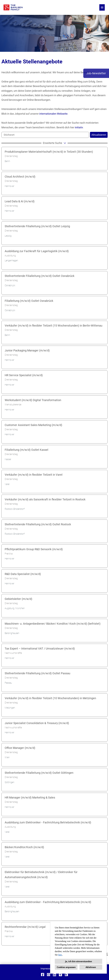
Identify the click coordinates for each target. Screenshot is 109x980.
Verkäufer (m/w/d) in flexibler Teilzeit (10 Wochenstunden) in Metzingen (50, 698)
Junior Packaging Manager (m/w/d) (27, 350)
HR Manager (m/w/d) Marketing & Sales (30, 797)
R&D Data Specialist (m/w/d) (23, 574)
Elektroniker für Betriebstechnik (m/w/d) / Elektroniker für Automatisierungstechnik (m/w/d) (41, 875)
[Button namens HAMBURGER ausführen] (102, 7)
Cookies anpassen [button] (66, 967)
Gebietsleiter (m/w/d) (18, 599)
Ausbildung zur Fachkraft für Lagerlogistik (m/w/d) (37, 251)
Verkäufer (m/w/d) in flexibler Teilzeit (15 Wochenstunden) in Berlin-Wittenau (54, 326)
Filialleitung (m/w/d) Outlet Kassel (26, 450)
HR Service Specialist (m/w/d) (24, 375)
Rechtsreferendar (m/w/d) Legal (25, 927)
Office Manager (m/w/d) (20, 748)
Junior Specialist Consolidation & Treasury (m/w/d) (37, 723)
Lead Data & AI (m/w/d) (20, 201)
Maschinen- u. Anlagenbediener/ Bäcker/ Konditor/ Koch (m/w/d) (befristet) (53, 624)
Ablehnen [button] (91, 967)
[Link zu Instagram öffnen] (49, 975)
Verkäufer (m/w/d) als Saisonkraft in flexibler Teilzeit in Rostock (45, 499)
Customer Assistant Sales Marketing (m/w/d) (33, 425)
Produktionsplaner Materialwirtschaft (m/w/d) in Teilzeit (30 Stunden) (49, 152)
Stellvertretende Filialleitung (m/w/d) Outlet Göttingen (39, 773)
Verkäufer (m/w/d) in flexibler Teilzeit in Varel (34, 475)
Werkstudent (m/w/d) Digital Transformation (33, 400)
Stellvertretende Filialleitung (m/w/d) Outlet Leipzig (37, 226)
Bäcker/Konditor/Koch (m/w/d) (24, 847)
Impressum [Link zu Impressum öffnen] (47, 969)
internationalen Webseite (53, 114)
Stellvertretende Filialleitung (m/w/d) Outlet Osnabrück (40, 276)
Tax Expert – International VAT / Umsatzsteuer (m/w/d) (40, 649)
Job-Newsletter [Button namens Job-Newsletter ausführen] (96, 73)
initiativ (79, 127)
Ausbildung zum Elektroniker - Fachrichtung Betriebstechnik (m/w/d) (48, 822)
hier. (60, 955)
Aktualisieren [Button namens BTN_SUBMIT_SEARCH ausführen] (99, 135)
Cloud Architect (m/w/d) (20, 177)
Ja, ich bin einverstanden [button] (79, 961)
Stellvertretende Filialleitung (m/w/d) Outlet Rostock (38, 524)
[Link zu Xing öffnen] (60, 975)
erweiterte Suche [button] (55, 143)
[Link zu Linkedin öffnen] (54, 975)
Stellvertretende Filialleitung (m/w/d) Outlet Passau (37, 673)
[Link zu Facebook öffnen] (43, 975)
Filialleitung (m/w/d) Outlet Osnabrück (29, 301)
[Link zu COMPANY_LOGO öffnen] (13, 7)
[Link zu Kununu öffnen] (66, 975)
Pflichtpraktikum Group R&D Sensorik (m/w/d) (34, 549)
